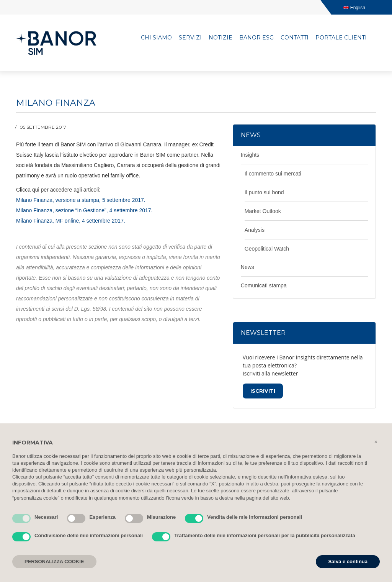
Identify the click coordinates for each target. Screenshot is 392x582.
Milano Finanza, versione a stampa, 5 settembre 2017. (81, 200)
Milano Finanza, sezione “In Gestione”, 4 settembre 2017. (84, 210)
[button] (376, 442)
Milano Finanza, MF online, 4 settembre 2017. (71, 221)
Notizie (220, 38)
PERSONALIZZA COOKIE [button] (54, 562)
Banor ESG (256, 38)
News (247, 267)
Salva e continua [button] (348, 562)
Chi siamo (156, 38)
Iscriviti (263, 391)
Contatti (295, 38)
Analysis (255, 230)
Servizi (190, 38)
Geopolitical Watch (267, 249)
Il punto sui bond (264, 192)
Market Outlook (263, 211)
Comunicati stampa (264, 285)
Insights (250, 155)
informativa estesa (307, 477)
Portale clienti (341, 38)
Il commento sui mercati (273, 174)
